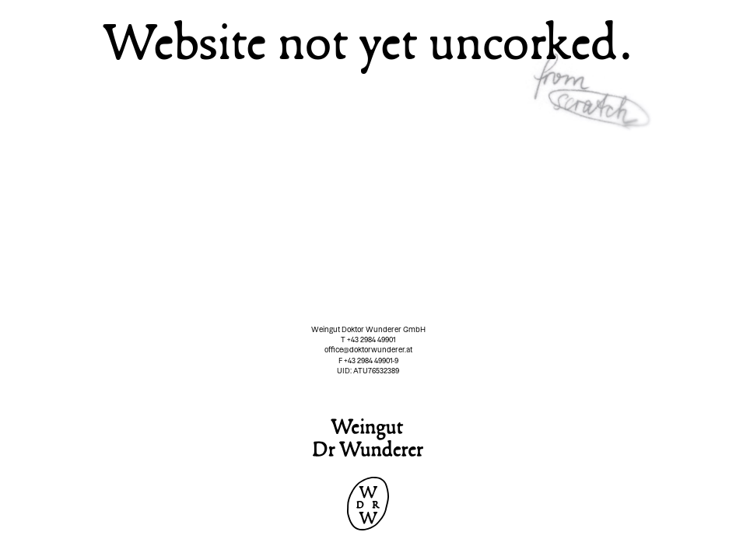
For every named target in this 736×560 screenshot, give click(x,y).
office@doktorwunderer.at (368, 350)
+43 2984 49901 (371, 340)
